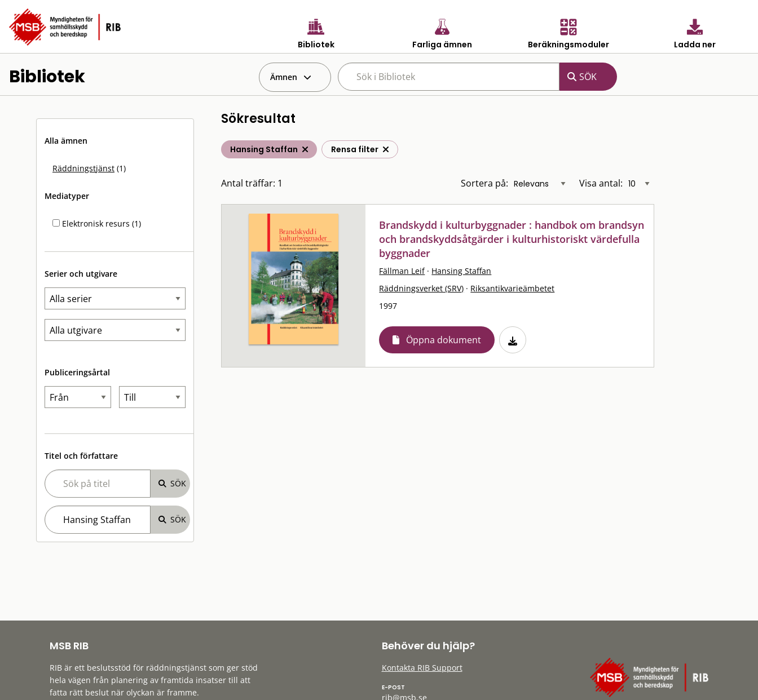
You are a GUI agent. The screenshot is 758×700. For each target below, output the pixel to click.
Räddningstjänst (83, 168)
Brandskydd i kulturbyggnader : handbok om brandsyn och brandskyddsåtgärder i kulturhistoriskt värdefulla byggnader (512, 239)
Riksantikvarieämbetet (512, 288)
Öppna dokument (444, 340)
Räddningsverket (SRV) (421, 288)
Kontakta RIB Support (422, 668)
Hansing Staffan (461, 271)
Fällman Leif (402, 271)
